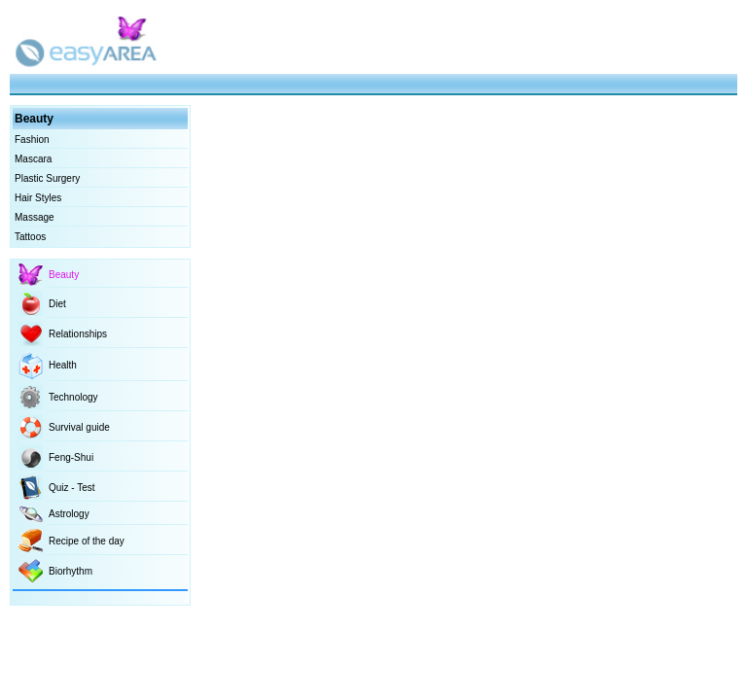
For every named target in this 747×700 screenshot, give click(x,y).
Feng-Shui (71, 457)
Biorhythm (71, 571)
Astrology (69, 514)
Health (63, 365)
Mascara (33, 159)
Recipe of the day (87, 541)
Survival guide (79, 427)
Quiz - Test (72, 488)
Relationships (78, 334)
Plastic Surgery (47, 178)
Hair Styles (38, 198)
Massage (35, 217)
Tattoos (30, 237)
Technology (73, 397)
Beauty (64, 275)
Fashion (32, 140)
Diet (57, 304)
